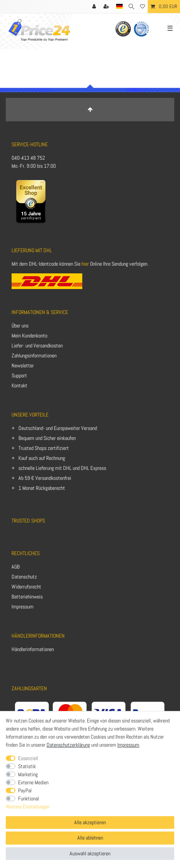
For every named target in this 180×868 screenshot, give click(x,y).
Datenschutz (24, 577)
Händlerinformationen (33, 649)
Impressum (22, 607)
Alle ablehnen (90, 838)
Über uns (20, 326)
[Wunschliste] (142, 7)
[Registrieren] (107, 7)
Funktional (28, 799)
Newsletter (23, 365)
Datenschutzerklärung (68, 745)
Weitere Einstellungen (27, 807)
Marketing (28, 774)
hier (85, 264)
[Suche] (131, 7)
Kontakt (19, 385)
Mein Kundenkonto (29, 336)
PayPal (25, 790)
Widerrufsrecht (26, 587)
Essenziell (28, 758)
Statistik (27, 766)
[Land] (119, 7)
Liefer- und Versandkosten (37, 346)
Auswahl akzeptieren (90, 853)
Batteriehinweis (27, 597)
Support (19, 375)
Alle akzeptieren (90, 822)
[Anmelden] (95, 7)
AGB (16, 567)
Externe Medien (33, 782)
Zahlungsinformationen (34, 355)
